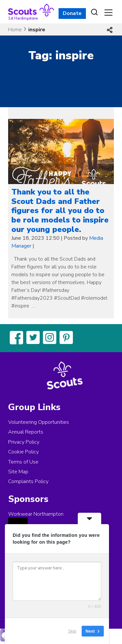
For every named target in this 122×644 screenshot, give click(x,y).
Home (15, 30)
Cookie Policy (23, 452)
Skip (72, 631)
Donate (72, 13)
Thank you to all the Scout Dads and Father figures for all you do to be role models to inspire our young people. (60, 211)
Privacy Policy (24, 442)
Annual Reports (26, 432)
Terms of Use (23, 462)
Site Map (18, 472)
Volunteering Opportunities (39, 422)
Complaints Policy (28, 481)
